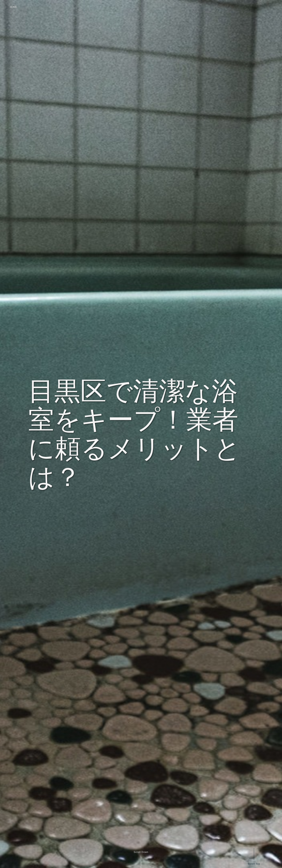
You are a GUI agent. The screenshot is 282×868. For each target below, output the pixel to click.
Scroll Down (141, 852)
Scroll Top (254, 864)
